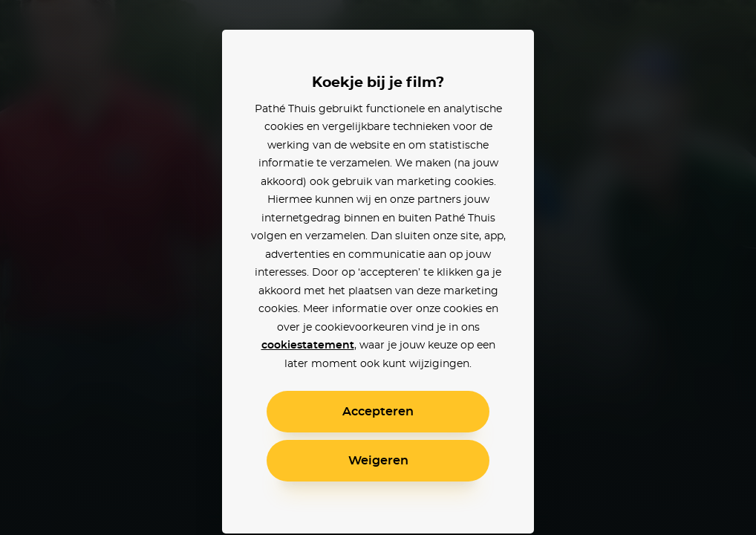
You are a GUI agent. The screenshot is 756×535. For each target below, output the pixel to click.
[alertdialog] (378, 267)
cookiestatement (308, 346)
